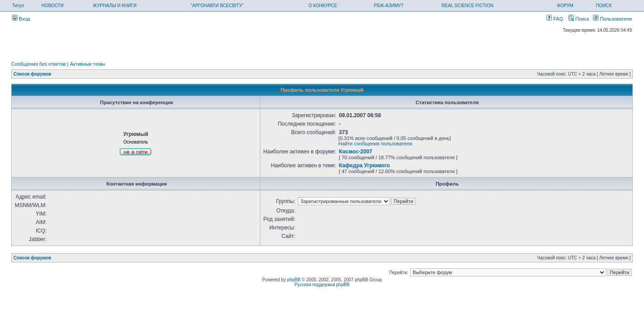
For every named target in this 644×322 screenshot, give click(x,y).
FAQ (555, 19)
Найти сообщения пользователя (375, 144)
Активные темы (87, 64)
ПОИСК (604, 6)
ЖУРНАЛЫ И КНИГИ (115, 6)
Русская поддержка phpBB (322, 285)
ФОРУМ (565, 6)
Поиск (579, 19)
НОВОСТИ (53, 6)
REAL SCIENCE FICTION (468, 6)
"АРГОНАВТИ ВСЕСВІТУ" (217, 6)
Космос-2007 (356, 152)
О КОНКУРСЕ (323, 6)
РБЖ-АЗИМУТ (389, 6)
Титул (18, 6)
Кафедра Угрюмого (364, 165)
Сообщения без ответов (38, 64)
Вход (21, 19)
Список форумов (32, 74)
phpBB (294, 280)
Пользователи (612, 19)
